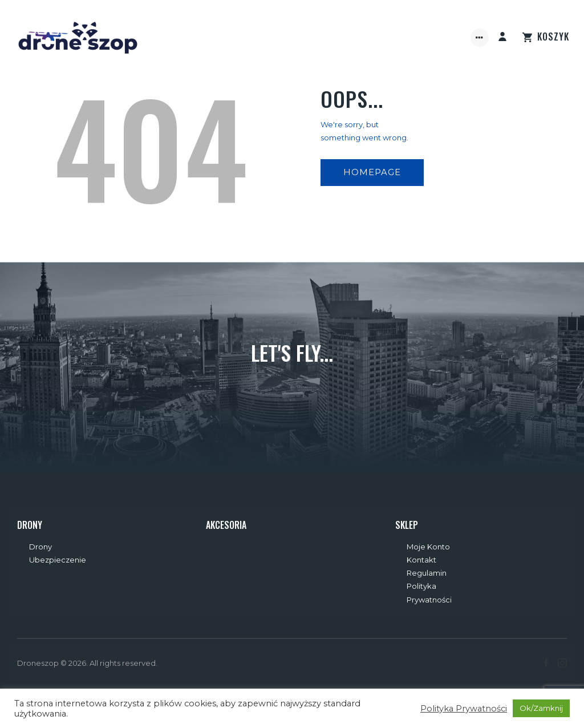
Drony (40, 547)
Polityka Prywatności (464, 709)
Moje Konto (428, 547)
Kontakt (421, 560)
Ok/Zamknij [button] (541, 708)
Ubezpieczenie (58, 560)
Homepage (372, 172)
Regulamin (427, 573)
